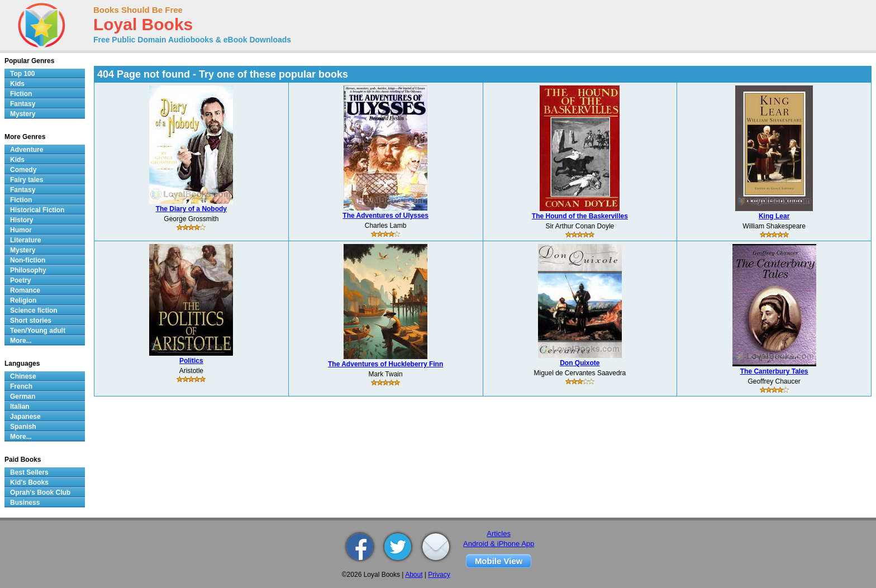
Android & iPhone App (499, 544)
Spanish (23, 427)
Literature (25, 240)
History (22, 220)
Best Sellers (29, 472)
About (414, 575)
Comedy (23, 170)
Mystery (23, 114)
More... (21, 341)
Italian (20, 407)
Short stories (31, 321)
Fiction (21, 94)
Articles (499, 534)
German (23, 396)
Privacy (439, 575)
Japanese (25, 417)
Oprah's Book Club (40, 493)
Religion (23, 300)
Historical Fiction (37, 210)
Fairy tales (27, 180)
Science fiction (34, 310)
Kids (17, 84)
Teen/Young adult (38, 331)
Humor (21, 230)
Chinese (23, 376)
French (21, 386)
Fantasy (23, 104)
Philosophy (28, 270)
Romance (25, 290)
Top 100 (22, 74)
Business (25, 503)
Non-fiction (28, 260)
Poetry (20, 280)
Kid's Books (29, 482)
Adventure (27, 150)
